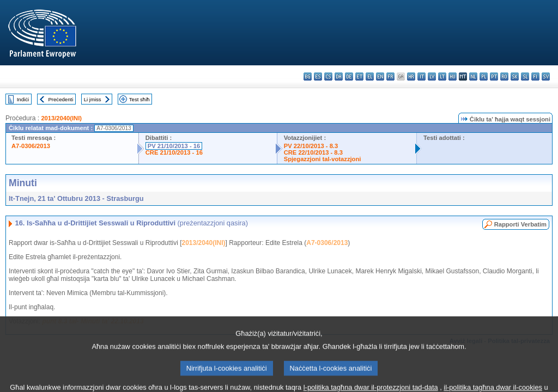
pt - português (494, 76)
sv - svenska (546, 76)
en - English (380, 76)
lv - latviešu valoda (432, 76)
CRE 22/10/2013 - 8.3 (313, 152)
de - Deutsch (349, 76)
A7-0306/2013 (31, 146)
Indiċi (23, 99)
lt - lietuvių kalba (442, 76)
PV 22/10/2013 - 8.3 (311, 146)
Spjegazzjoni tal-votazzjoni (323, 159)
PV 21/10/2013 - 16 (174, 146)
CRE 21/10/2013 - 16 (174, 152)
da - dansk (339, 76)
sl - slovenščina (525, 76)
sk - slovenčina (515, 76)
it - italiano (421, 76)
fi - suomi (535, 76)
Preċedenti (60, 99)
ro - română (504, 76)
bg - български (308, 76)
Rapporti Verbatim (520, 224)
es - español (318, 76)
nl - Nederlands (473, 76)
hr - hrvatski (411, 76)
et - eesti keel (359, 76)
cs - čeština (328, 76)
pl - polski (484, 76)
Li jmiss (93, 99)
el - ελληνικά (370, 76)
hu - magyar (453, 76)
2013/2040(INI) (61, 118)
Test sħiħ (139, 99)
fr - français (390, 76)
